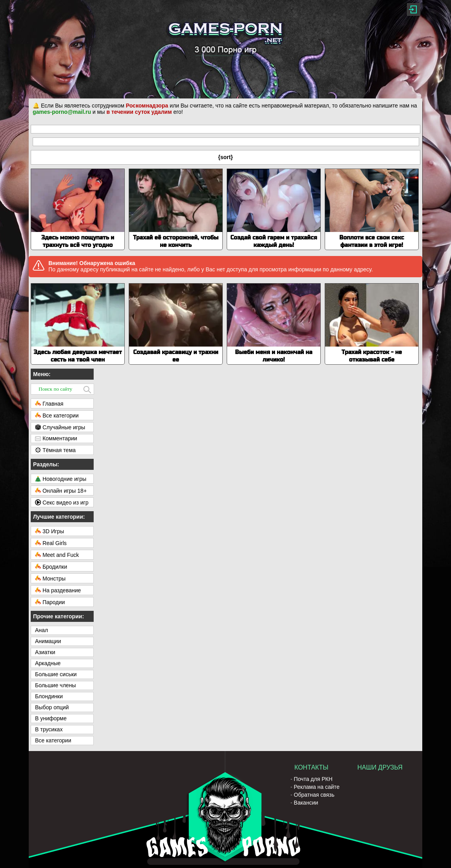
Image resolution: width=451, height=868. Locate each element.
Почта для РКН (313, 779)
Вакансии (306, 803)
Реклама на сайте (317, 787)
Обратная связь (314, 795)
